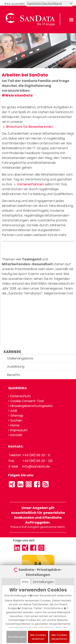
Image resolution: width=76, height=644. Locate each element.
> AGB (13, 411)
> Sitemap (16, 416)
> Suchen (15, 420)
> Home (14, 425)
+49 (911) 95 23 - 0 (36, 455)
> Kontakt (15, 435)
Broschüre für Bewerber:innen (27, 127)
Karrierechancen (28, 184)
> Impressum (18, 430)
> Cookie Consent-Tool (26, 401)
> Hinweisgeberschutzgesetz (30, 406)
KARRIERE (12, 352)
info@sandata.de (36, 466)
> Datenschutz (19, 396)
